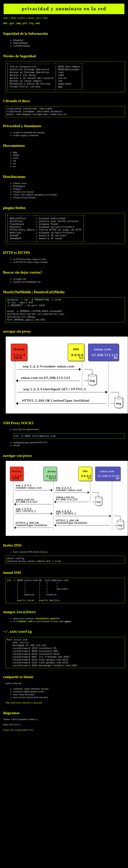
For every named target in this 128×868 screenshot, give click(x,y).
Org (18, 763)
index (6, 18)
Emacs (6, 763)
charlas (31, 18)
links (45, 18)
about (13, 18)
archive (22, 18)
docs (39, 18)
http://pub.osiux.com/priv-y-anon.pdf (24, 736)
